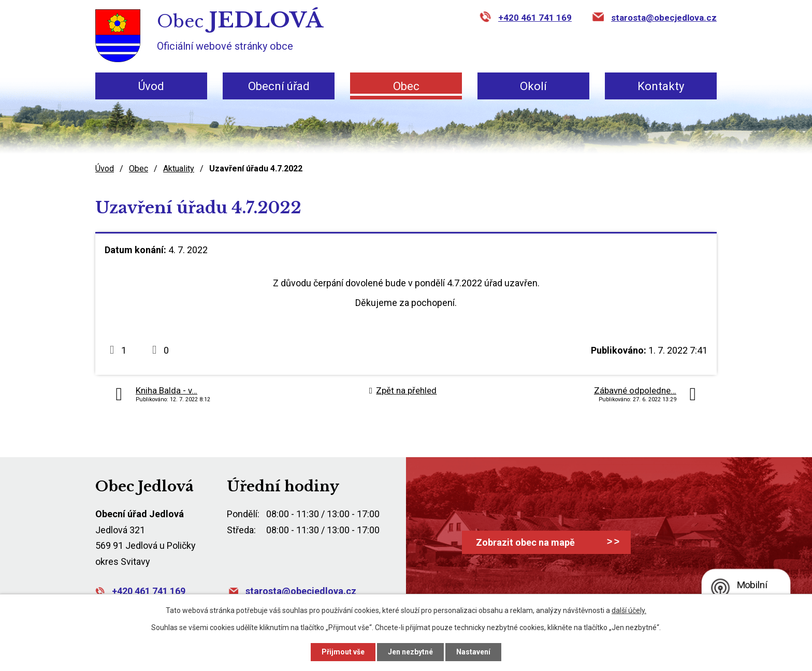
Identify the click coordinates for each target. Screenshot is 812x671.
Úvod (151, 86)
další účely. (629, 610)
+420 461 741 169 (535, 18)
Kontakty (661, 86)
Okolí (533, 86)
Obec (406, 86)
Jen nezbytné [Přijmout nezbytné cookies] (410, 652)
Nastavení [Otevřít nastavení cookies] (473, 652)
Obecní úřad (279, 86)
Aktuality (179, 169)
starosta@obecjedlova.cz (664, 18)
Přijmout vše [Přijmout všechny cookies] (343, 652)
